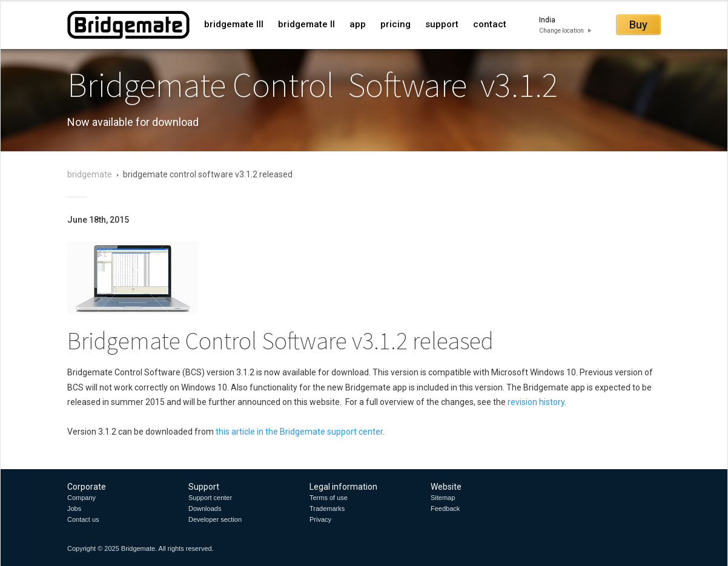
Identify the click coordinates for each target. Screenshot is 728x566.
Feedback (445, 508)
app (358, 24)
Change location (561, 31)
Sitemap (443, 498)
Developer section (215, 519)
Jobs (74, 508)
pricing (395, 24)
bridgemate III (234, 24)
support (442, 24)
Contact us (83, 519)
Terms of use (329, 498)
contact (490, 24)
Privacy (320, 519)
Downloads (205, 508)
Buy (638, 25)
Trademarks (327, 508)
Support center (210, 498)
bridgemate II (306, 24)
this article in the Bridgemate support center (299, 432)
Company (81, 498)
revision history (536, 402)
